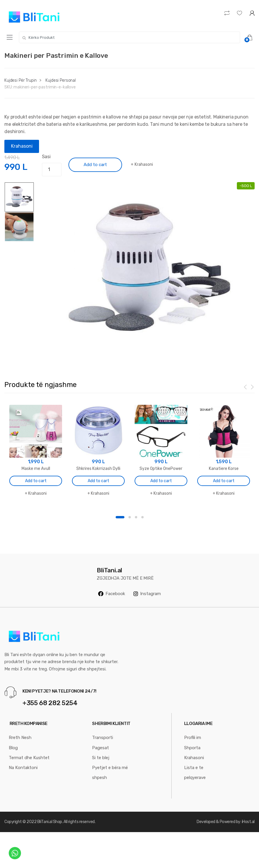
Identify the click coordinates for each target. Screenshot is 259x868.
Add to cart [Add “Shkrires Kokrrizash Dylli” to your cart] (98, 481)
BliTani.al (45, 822)
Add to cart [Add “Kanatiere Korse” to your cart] (224, 481)
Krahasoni (22, 146)
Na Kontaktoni (23, 768)
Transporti (103, 738)
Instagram (147, 594)
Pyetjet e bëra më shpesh (110, 773)
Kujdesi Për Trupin (20, 80)
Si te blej (101, 758)
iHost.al (248, 822)
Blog (13, 748)
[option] (150, 270)
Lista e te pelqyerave (195, 773)
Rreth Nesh (20, 738)
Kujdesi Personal (61, 80)
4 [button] (142, 517)
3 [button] (136, 517)
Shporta (192, 748)
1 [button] (120, 517)
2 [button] (130, 517)
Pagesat (101, 748)
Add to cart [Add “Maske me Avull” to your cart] (36, 481)
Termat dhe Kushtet (29, 758)
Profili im (193, 738)
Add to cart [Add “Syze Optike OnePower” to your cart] (161, 481)
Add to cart (95, 165)
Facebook (112, 594)
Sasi (46, 157)
